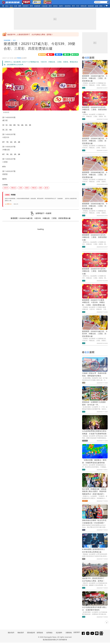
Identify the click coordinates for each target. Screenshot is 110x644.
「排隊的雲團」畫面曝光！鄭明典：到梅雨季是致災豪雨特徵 (30, 34)
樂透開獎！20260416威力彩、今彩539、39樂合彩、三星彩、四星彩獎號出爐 (95, 78)
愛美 (50, 6)
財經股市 (26, 6)
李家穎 (19, 58)
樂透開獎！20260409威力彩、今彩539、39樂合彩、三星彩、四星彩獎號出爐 (95, 175)
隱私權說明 (30, 633)
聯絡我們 (21, 633)
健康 (97, 6)
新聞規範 (40, 633)
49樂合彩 (34, 188)
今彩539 (6, 188)
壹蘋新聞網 (7, 40)
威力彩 (46, 188)
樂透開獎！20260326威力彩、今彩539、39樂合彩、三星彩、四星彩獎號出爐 (95, 206)
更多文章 (16, 204)
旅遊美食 (68, 6)
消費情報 (69, 633)
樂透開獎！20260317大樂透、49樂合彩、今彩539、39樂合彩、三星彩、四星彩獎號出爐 (94, 302)
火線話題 (44, 6)
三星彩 (20, 188)
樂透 (41, 188)
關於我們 (11, 633)
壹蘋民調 (37, 6)
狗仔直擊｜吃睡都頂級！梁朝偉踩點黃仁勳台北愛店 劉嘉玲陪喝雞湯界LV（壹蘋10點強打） (94, 492)
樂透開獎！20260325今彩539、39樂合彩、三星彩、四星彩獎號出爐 (95, 237)
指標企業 (84, 6)
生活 (11, 6)
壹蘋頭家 (91, 6)
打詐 (78, 6)
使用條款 (49, 633)
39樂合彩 (13, 188)
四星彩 (27, 188)
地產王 (61, 6)
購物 (101, 6)
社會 (16, 6)
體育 (31, 6)
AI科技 (55, 6)
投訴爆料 (59, 633)
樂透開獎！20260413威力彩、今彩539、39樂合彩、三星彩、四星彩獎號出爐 (95, 141)
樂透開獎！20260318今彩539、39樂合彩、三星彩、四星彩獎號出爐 (95, 271)
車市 (73, 6)
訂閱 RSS (8, 204)
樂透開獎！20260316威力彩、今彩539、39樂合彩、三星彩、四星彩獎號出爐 (95, 334)
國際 (20, 6)
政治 (7, 6)
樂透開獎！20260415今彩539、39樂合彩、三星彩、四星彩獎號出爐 (95, 110)
